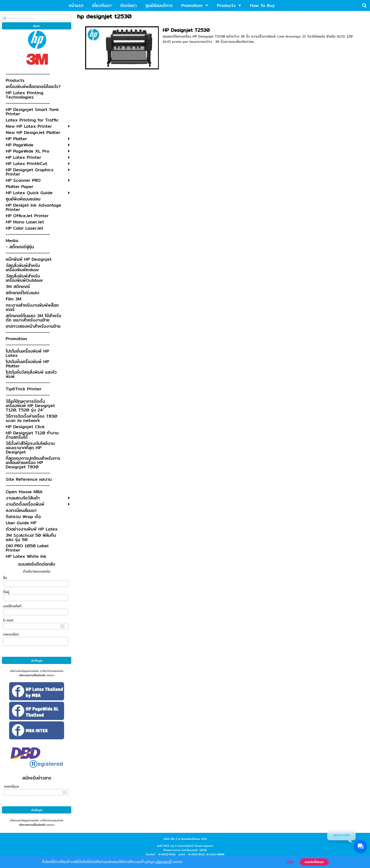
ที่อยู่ (6, 592)
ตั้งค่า (291, 862)
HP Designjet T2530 (186, 30)
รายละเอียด (11, 634)
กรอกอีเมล (11, 786)
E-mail (8, 620)
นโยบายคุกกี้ (164, 862)
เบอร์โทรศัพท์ (12, 606)
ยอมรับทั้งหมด (314, 862)
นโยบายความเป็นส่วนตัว (32, 675)
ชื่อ (5, 578)
